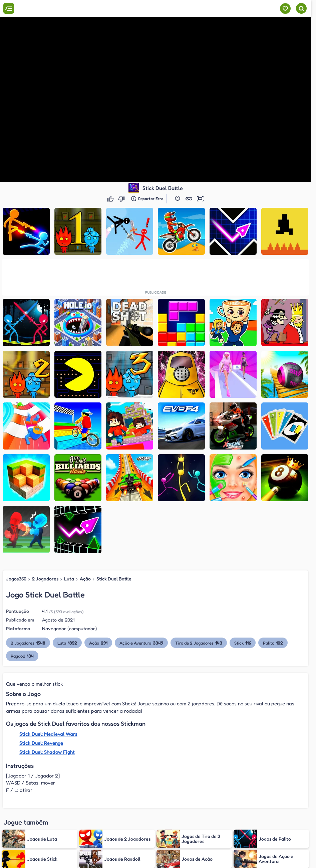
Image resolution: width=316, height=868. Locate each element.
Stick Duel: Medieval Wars (48, 734)
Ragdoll (22, 656)
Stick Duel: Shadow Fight (47, 752)
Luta (69, 579)
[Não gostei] (122, 199)
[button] (178, 199)
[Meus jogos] (285, 9)
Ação (84, 579)
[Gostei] (111, 199)
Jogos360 (16, 579)
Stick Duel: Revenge (41, 743)
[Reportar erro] (147, 199)
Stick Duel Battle (113, 579)
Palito (276, 643)
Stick (245, 643)
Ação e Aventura (143, 643)
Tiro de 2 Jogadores (200, 643)
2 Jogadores (45, 579)
